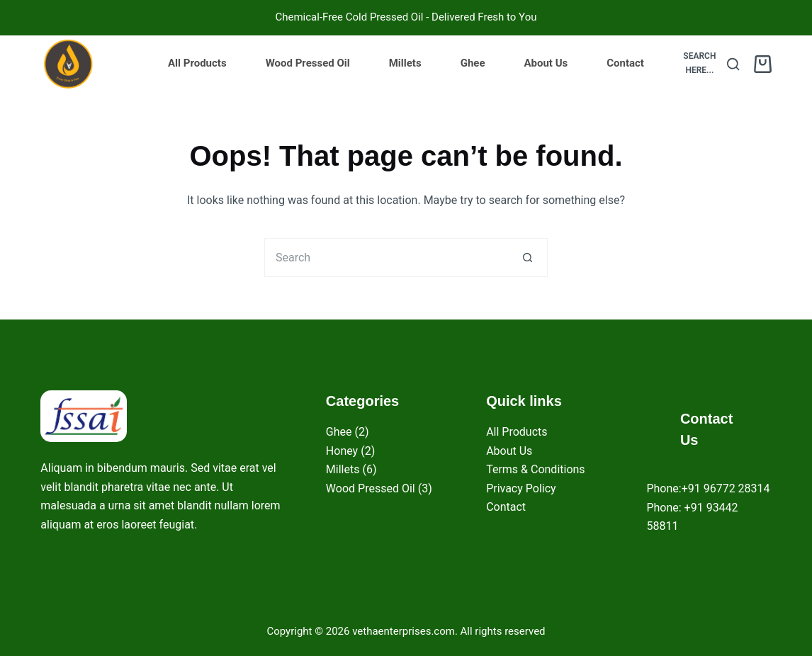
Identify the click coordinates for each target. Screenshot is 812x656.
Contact (625, 63)
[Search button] (528, 258)
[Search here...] (708, 64)
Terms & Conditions (536, 469)
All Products (197, 63)
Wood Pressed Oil (308, 63)
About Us (546, 63)
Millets (405, 63)
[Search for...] (387, 258)
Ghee (473, 63)
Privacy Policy (521, 488)
